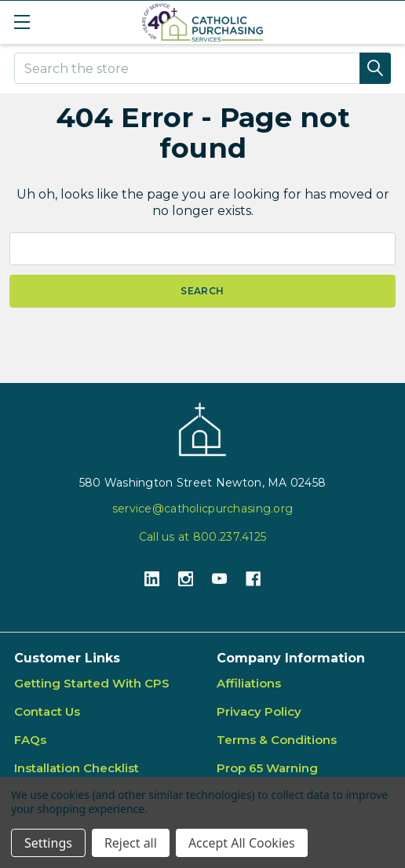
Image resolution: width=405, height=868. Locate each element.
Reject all (131, 843)
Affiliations (249, 683)
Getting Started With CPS (92, 683)
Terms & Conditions (277, 740)
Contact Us (47, 711)
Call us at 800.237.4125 (202, 537)
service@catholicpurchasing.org (202, 509)
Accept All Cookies (242, 843)
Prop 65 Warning (267, 768)
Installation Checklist (77, 768)
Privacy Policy (259, 711)
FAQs (30, 740)
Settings (48, 843)
